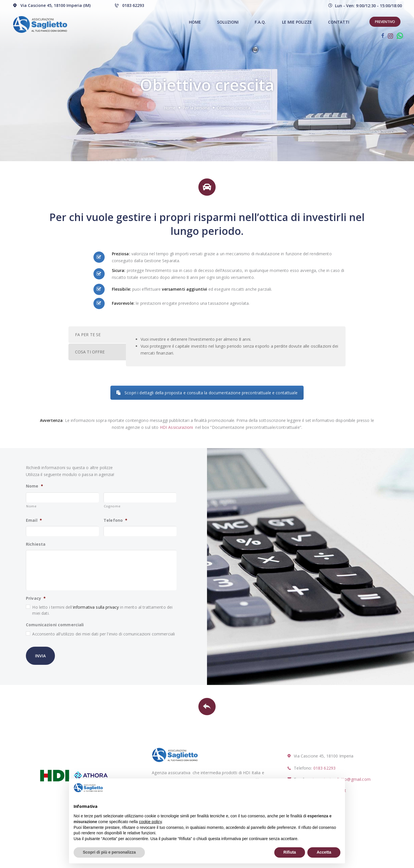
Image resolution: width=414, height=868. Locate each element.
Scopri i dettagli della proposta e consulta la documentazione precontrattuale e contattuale (207, 393)
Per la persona (196, 108)
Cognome (112, 506)
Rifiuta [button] (290, 852)
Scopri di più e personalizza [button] (109, 852)
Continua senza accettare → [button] (312, 788)
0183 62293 (324, 768)
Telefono (115, 520)
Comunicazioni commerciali (55, 625)
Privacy (36, 598)
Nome (34, 486)
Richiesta (36, 544)
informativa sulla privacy (96, 607)
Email (34, 520)
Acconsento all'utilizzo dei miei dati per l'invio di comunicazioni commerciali (103, 634)
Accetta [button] (324, 852)
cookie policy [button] (150, 822)
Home (170, 108)
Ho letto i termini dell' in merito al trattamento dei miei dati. (102, 610)
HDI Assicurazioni (176, 427)
